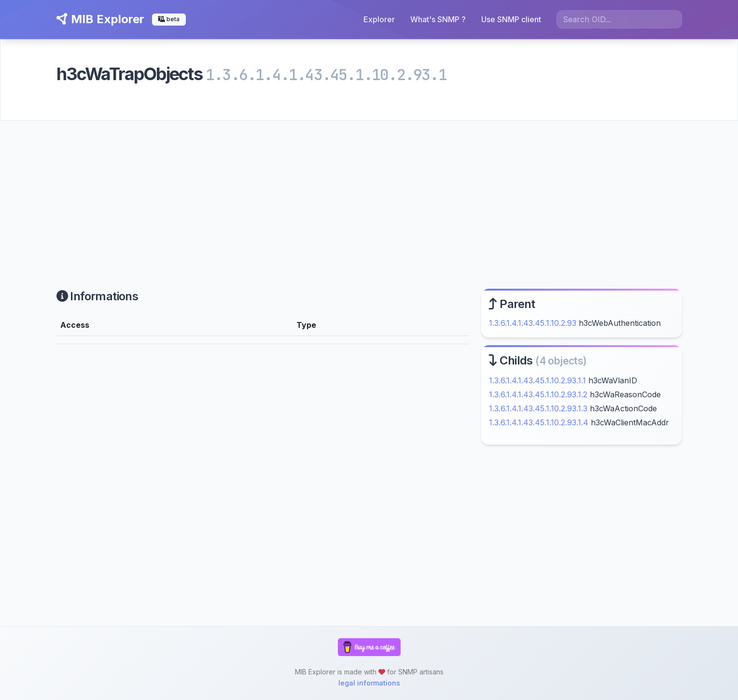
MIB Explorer (100, 19)
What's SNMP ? (438, 19)
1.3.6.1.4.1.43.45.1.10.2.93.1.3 (538, 408)
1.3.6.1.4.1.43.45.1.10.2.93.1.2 (538, 394)
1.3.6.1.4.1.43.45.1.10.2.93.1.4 (539, 422)
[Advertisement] (369, 193)
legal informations (369, 683)
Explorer (379, 19)
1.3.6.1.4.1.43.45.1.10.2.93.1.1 (537, 380)
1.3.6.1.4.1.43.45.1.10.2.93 (533, 323)
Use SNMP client (511, 19)
